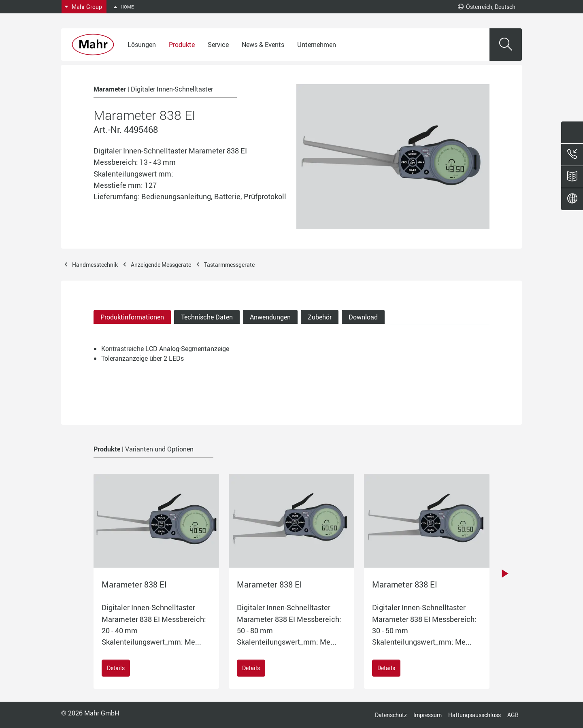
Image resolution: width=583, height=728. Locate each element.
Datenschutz (391, 715)
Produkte (182, 45)
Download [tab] (363, 317)
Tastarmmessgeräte (229, 265)
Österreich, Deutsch (487, 7)
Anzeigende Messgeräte (161, 265)
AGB (513, 715)
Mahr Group (87, 7)
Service (218, 45)
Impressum (428, 715)
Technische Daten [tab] (207, 317)
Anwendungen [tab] (270, 317)
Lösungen (142, 45)
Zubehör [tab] (320, 317)
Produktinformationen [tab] (132, 317)
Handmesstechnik (95, 265)
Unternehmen (317, 45)
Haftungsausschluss (474, 715)
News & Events (263, 45)
